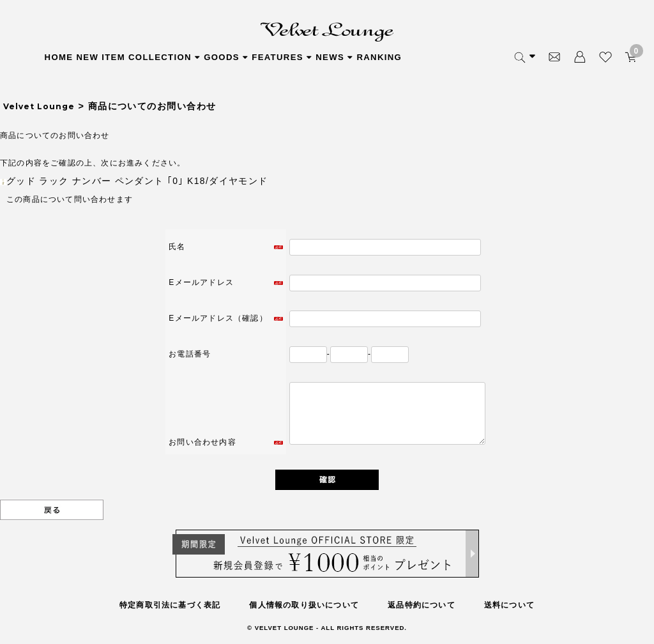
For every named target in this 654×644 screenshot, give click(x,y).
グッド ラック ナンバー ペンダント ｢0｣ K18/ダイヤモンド (137, 181)
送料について (509, 605)
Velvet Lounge (39, 106)
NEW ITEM (101, 57)
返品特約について (422, 605)
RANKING (379, 57)
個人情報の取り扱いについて (304, 605)
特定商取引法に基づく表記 (170, 605)
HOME (59, 57)
